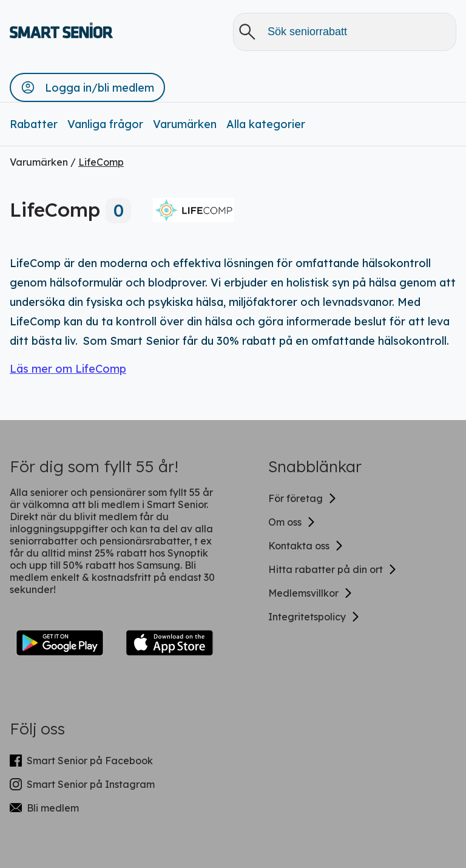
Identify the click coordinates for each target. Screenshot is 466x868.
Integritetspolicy (314, 617)
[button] (87, 87)
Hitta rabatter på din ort (333, 569)
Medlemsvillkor (311, 593)
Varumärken (185, 124)
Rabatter (34, 124)
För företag (303, 498)
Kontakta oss (306, 546)
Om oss (292, 522)
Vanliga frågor (105, 124)
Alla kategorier (266, 124)
